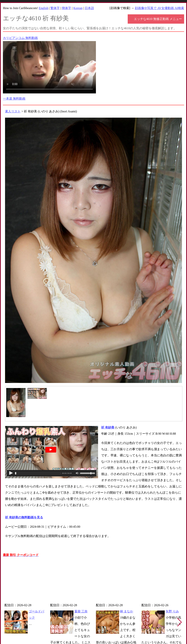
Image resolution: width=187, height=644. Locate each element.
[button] (180, 622)
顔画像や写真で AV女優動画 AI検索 (159, 8)
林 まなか (127, 611)
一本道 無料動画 (14, 99)
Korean (78, 8)
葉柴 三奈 (81, 611)
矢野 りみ (172, 611)
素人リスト (13, 111)
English (44, 8)
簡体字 (66, 8)
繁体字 (55, 8)
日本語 (89, 8)
